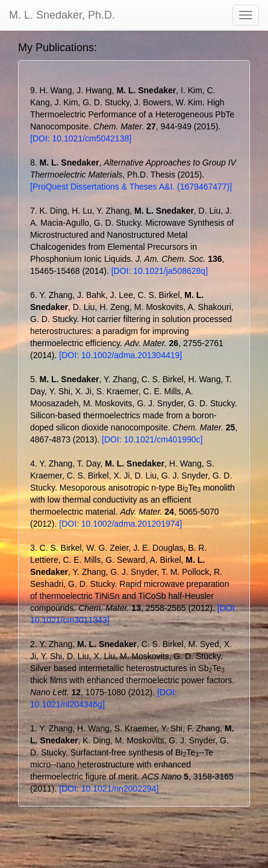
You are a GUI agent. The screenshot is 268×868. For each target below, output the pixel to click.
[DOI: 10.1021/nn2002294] (109, 789)
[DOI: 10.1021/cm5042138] (81, 138)
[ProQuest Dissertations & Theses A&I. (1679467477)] (131, 187)
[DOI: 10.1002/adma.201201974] (120, 524)
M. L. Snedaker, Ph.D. (62, 15)
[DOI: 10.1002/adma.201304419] (120, 355)
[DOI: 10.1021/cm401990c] (152, 439)
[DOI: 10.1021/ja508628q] (160, 271)
